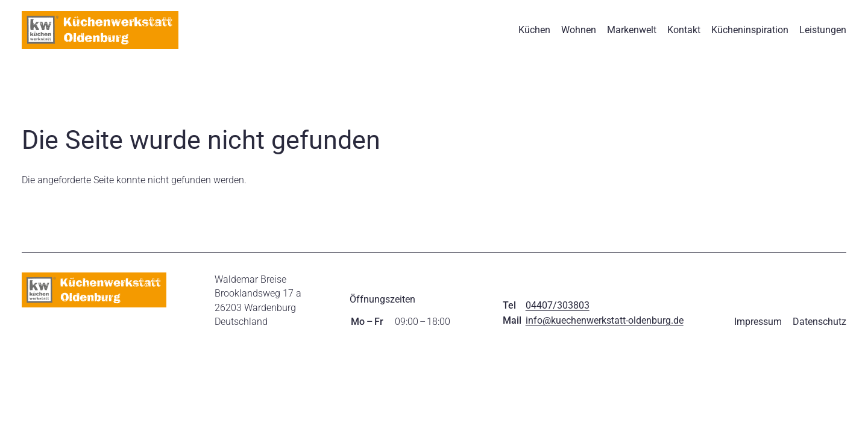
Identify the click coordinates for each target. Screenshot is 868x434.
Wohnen (579, 30)
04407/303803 (558, 305)
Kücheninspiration (750, 30)
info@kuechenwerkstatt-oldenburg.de (605, 320)
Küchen (534, 30)
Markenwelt (632, 30)
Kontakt (684, 30)
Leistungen (823, 30)
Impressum (758, 322)
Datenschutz (819, 322)
